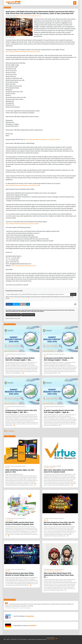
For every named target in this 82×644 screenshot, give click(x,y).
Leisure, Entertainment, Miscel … (19, 466)
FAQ (5, 639)
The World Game (9, 520)
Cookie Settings (51, 639)
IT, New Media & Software (55, 466)
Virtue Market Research (49, 468)
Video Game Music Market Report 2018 (53, 571)
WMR (16, 17)
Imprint (8, 639)
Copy (73, 294)
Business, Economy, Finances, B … (19, 354)
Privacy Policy (14, 639)
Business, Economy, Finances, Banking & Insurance (29, 16)
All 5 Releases (9, 431)
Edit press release (28, 315)
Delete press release (13, 315)
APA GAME (46, 520)
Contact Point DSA (32, 639)
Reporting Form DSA (42, 639)
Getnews (7, 468)
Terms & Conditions (23, 639)
